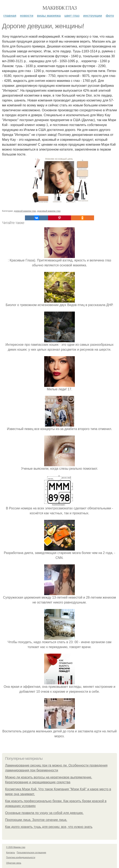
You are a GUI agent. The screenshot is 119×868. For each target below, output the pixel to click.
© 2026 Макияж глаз (16, 847)
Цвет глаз (72, 16)
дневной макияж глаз (25, 211)
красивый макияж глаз (49, 211)
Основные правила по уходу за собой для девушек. (44, 813)
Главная (10, 16)
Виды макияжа (49, 16)
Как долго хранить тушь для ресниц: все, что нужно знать (49, 827)
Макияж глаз (60, 8)
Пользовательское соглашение (31, 853)
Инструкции (93, 16)
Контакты (11, 853)
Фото (110, 16)
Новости (27, 16)
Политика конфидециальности (21, 857)
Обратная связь (14, 863)
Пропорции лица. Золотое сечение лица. (36, 820)
